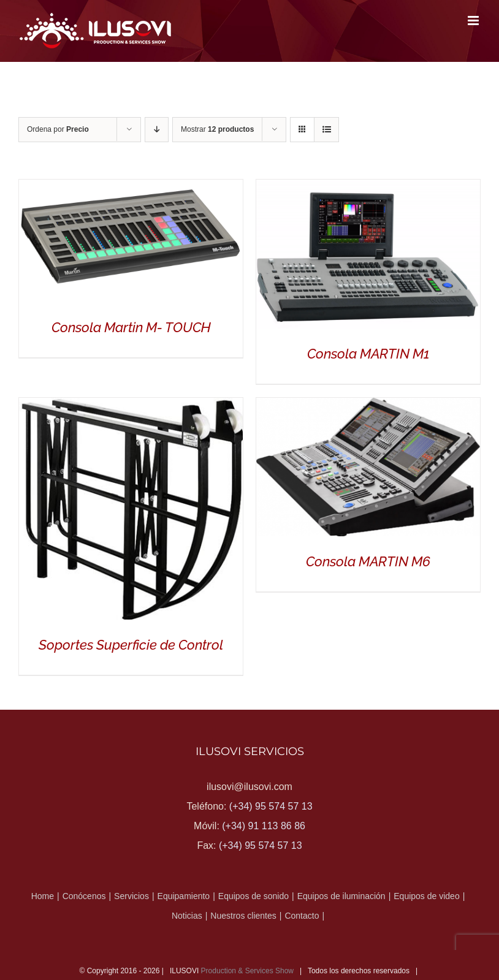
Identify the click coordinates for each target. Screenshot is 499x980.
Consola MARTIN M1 (368, 354)
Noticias (187, 916)
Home (43, 896)
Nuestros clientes (243, 916)
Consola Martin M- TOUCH (131, 327)
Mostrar (217, 129)
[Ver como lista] (326, 130)
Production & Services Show (247, 971)
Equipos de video (426, 896)
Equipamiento (184, 896)
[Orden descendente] (157, 130)
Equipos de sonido (253, 896)
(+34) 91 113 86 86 (264, 826)
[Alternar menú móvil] (474, 21)
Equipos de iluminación (341, 896)
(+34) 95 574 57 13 (271, 806)
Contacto (302, 916)
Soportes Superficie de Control (131, 645)
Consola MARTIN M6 (368, 561)
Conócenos (84, 896)
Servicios (131, 896)
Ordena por (58, 129)
